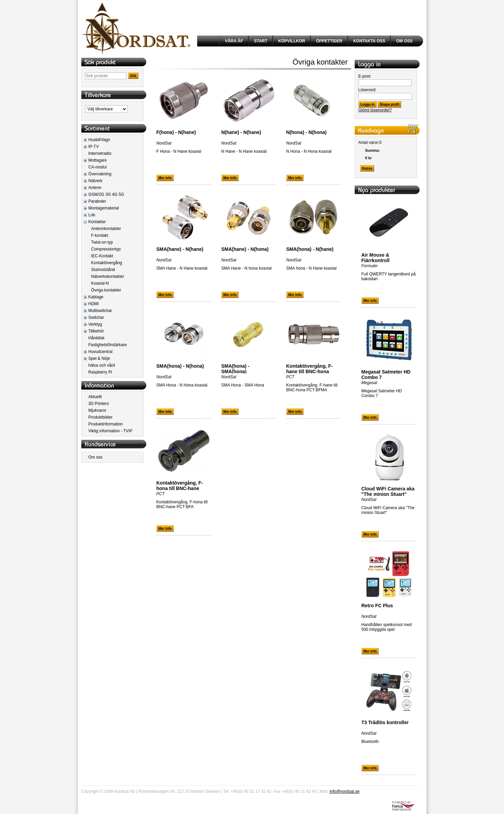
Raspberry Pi (100, 372)
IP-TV (94, 147)
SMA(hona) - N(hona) (180, 366)
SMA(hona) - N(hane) (310, 249)
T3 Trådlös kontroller (385, 722)
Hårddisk (97, 338)
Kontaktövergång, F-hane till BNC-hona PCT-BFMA (310, 371)
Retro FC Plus (377, 606)
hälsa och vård (102, 365)
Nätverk (96, 181)
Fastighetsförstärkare (108, 345)
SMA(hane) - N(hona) (245, 249)
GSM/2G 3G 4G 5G (106, 194)
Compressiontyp (106, 249)
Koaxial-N (100, 283)
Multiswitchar (100, 311)
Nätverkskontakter (108, 276)
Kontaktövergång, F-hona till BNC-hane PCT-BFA (180, 488)
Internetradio (100, 153)
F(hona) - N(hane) (176, 132)
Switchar (96, 317)
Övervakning (100, 174)
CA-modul (98, 167)
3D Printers (99, 404)
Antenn (95, 188)
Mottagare (98, 160)
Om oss (96, 457)
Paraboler (97, 201)
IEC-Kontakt (102, 256)
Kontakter (97, 222)
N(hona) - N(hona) (307, 132)
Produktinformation (106, 424)
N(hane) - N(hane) (241, 132)
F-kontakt (100, 235)
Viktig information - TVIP (111, 431)
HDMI (94, 304)
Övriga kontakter (106, 290)
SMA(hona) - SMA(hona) (235, 369)
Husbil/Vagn (99, 140)
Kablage (96, 297)
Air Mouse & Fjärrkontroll (376, 258)
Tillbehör (96, 331)
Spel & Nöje (99, 358)
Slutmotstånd (103, 270)
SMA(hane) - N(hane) (180, 249)
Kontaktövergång (107, 263)
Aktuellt (95, 397)
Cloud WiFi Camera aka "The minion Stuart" (388, 491)
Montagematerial (104, 208)
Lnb (92, 215)
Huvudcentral (101, 352)
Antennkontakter (106, 229)
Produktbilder (101, 417)
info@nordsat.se (345, 791)
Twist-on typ (102, 242)
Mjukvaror (98, 410)
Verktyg (95, 324)
